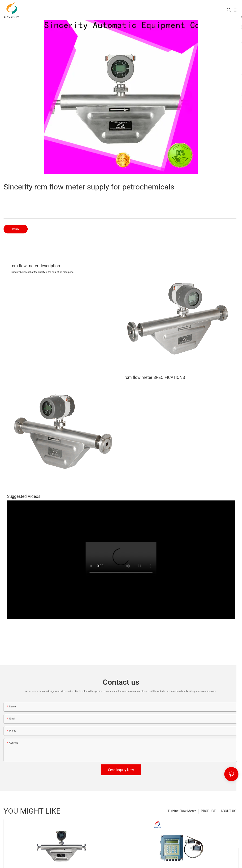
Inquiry (16, 229)
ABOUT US (228, 811)
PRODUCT (208, 811)
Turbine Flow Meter (182, 811)
